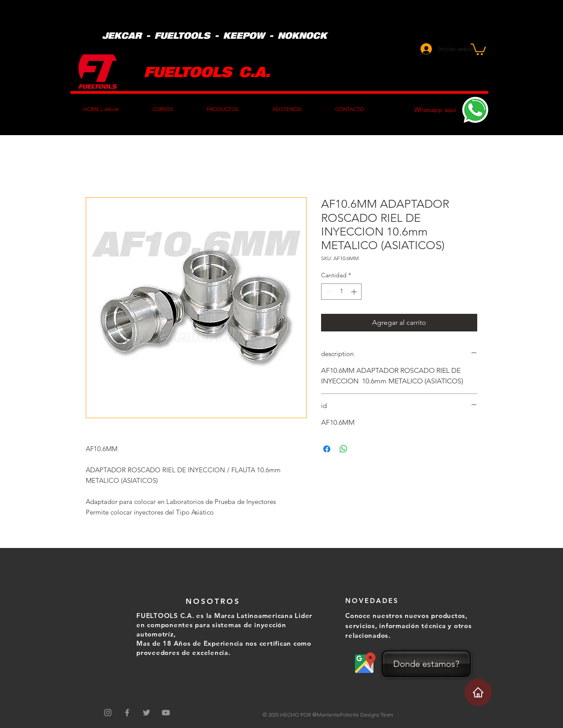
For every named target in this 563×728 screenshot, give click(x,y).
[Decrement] (328, 292)
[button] (478, 49)
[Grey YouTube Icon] (166, 713)
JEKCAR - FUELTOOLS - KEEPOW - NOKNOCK (214, 35)
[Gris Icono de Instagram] (108, 713)
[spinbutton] (341, 292)
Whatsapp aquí (435, 110)
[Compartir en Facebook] (327, 449)
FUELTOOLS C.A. (207, 71)
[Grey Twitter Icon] (146, 713)
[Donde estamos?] (426, 664)
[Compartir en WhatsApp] (344, 449)
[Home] (478, 692)
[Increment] (355, 292)
